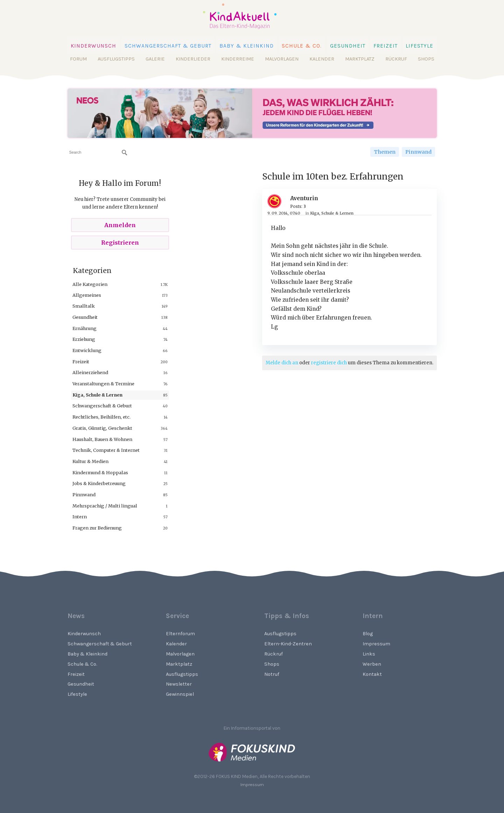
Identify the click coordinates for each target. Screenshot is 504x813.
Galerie (155, 59)
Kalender (322, 59)
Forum (78, 59)
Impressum (376, 644)
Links (369, 654)
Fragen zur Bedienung (97, 528)
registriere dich (329, 363)
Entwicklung (87, 350)
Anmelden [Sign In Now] (120, 225)
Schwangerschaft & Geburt (168, 46)
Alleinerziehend (90, 372)
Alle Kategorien (90, 284)
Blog (368, 634)
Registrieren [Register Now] (120, 243)
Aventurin (304, 198)
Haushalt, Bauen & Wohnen (102, 439)
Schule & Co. (302, 46)
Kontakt (372, 674)
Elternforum (180, 634)
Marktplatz (360, 59)
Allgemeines (87, 295)
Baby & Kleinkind (247, 46)
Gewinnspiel (180, 694)
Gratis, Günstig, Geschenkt (102, 428)
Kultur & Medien (90, 461)
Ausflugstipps (116, 59)
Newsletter (179, 684)
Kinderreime (238, 59)
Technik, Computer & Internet (106, 450)
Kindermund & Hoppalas (100, 472)
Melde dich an (282, 363)
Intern (80, 517)
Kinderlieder (193, 59)
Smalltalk (84, 306)
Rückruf (396, 59)
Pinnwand (418, 152)
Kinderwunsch (94, 46)
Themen (385, 152)
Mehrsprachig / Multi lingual (105, 506)
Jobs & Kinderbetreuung (99, 483)
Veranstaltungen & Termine (103, 384)
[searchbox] (98, 152)
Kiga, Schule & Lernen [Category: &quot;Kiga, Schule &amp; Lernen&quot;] (332, 213)
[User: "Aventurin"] (277, 201)
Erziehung (84, 339)
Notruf (272, 674)
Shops (426, 59)
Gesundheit (348, 46)
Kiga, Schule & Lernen (97, 395)
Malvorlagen (282, 59)
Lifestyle (419, 46)
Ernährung (85, 328)
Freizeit (386, 46)
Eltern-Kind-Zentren (288, 644)
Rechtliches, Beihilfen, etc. (101, 417)
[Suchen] (125, 153)
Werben (372, 664)
